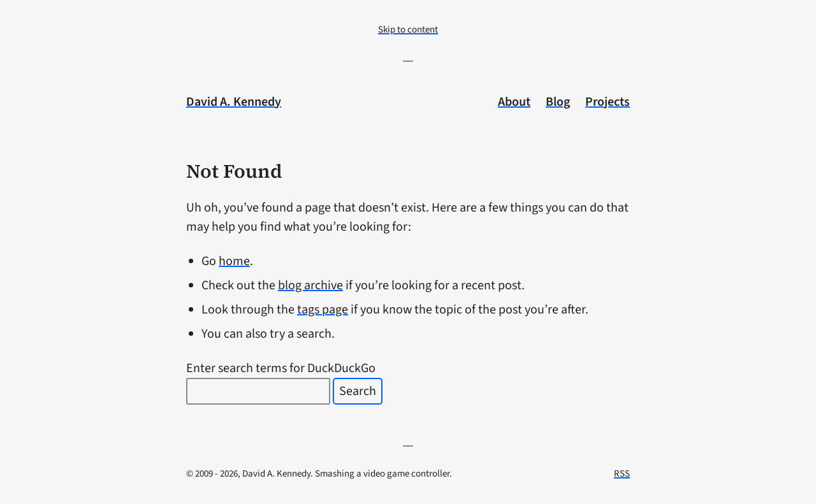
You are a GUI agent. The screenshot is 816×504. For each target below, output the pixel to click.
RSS (622, 474)
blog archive (310, 285)
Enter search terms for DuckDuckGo (281, 368)
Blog (558, 102)
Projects (608, 102)
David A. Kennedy (234, 102)
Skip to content (408, 30)
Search (358, 391)
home (234, 261)
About (514, 102)
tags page (323, 310)
